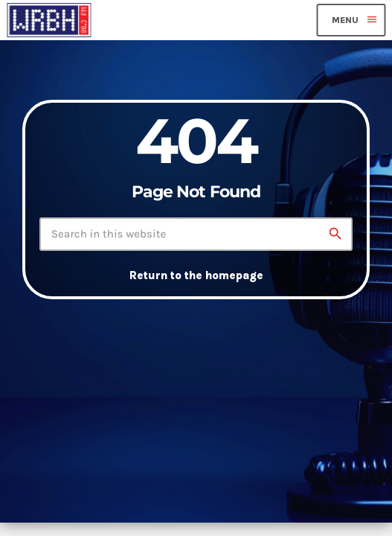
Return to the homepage (196, 275)
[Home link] (49, 20)
